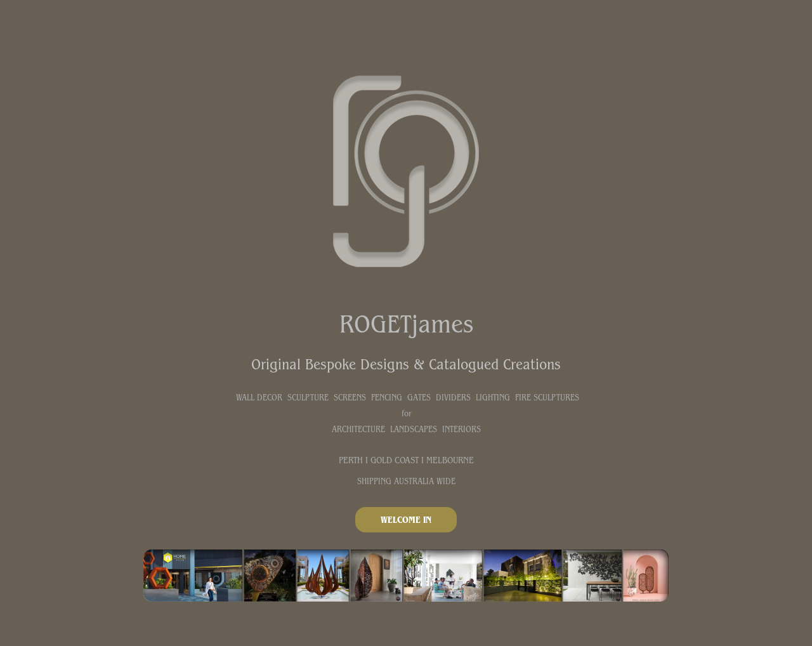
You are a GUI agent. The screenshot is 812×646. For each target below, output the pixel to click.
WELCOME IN (406, 520)
